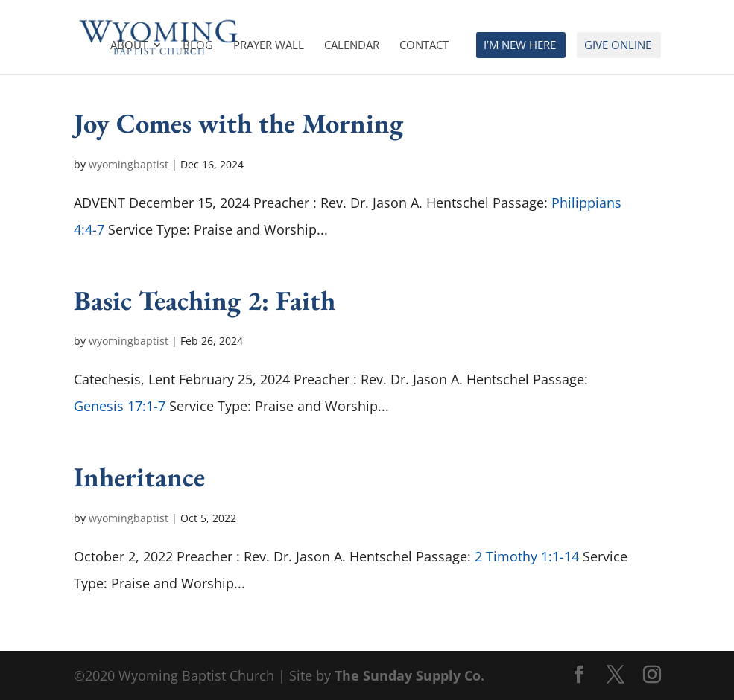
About (129, 46)
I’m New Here (520, 46)
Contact (424, 46)
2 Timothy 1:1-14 (527, 556)
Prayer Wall (269, 46)
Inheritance (139, 477)
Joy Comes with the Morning (238, 123)
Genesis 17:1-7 (120, 406)
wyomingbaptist (129, 164)
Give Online (618, 46)
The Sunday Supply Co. (409, 675)
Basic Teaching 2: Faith (205, 300)
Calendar (352, 46)
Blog (198, 46)
